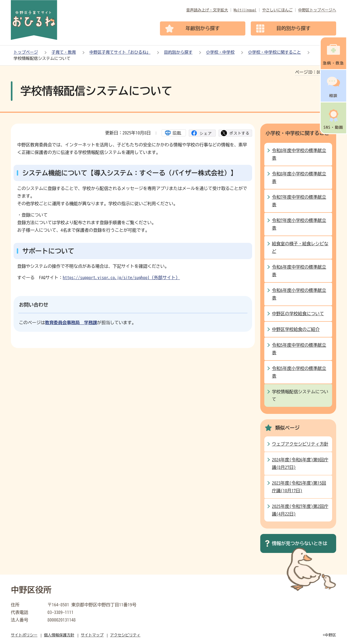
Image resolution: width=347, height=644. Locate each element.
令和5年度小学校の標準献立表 (299, 372)
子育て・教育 (64, 52)
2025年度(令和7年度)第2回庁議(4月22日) (300, 510)
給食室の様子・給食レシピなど (300, 247)
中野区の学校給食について (298, 314)
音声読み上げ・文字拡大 (207, 10)
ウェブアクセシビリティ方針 (300, 444)
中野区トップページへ (317, 10)
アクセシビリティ (125, 635)
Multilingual (245, 10)
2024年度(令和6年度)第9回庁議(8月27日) (300, 463)
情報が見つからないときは (300, 543)
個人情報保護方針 (59, 635)
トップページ (26, 52)
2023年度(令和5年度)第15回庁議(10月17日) (299, 487)
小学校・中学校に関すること (274, 52)
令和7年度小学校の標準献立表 (299, 224)
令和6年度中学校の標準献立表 (299, 271)
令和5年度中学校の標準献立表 (299, 349)
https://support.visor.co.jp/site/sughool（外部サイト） (121, 278)
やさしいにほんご (277, 10)
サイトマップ (92, 635)
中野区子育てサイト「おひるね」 (120, 52)
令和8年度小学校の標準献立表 (299, 178)
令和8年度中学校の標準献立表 (299, 154)
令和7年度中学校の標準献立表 (299, 201)
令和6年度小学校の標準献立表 (299, 294)
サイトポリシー (24, 635)
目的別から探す (178, 52)
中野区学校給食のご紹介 (296, 329)
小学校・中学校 (220, 52)
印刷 (177, 133)
